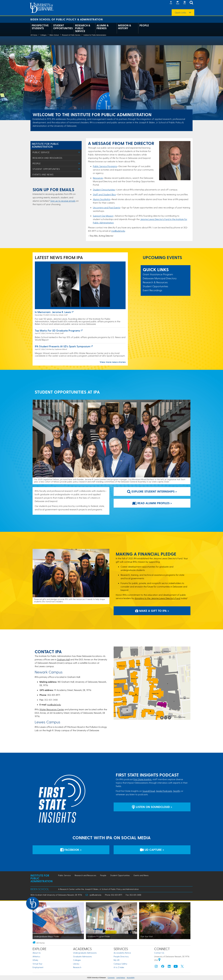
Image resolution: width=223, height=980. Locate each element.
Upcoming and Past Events (107, 207)
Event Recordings (152, 290)
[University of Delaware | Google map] (159, 960)
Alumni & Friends (103, 27)
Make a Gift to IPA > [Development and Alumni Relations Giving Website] (152, 611)
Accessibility (131, 978)
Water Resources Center (52, 709)
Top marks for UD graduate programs (57, 330)
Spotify (177, 791)
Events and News (43, 175)
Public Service (41, 152)
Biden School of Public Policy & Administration (67, 19)
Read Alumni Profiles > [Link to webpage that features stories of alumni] (152, 503)
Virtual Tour (37, 964)
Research (77, 967)
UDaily (35, 960)
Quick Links (180, 13)
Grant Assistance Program (158, 274)
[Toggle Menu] (79, 152)
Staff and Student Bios (104, 194)
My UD (117, 960)
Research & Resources (155, 282)
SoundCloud (149, 791)
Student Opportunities (63, 27)
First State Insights (142, 779)
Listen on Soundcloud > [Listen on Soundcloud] (152, 807)
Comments (111, 978)
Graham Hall (63, 659)
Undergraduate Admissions (85, 953)
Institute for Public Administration (95, 35)
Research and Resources (47, 158)
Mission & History (125, 27)
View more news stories (113, 362)
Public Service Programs (105, 166)
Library (76, 964)
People (144, 25)
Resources (98, 178)
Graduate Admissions (82, 956)
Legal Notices (121, 978)
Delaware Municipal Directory (160, 278)
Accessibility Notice (122, 953)
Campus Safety (120, 964)
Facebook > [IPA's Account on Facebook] (71, 850)
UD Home (34, 35)
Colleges (43, 35)
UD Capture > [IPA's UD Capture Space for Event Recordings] (152, 850)
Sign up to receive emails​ (63, 201)
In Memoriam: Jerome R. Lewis (53, 312)
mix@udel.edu (118, 231)
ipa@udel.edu (54, 705)
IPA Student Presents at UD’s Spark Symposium (63, 346)
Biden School (54, 35)
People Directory (121, 956)
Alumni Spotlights (102, 199)
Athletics (36, 956)
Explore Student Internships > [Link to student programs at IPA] (152, 491)
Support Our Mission (103, 216)
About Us (37, 953)
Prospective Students (40, 27)
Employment (38, 967)
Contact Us (159, 953)
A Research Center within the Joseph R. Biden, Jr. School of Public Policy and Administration (98, 889)
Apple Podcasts (164, 791)
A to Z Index (119, 967)
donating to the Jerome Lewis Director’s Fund (157, 598)
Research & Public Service (83, 28)
